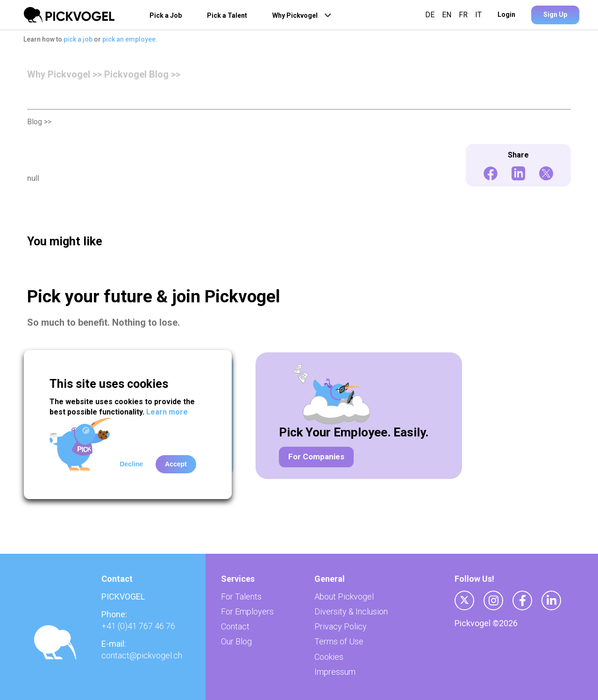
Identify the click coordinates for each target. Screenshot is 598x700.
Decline (131, 464)
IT (477, 15)
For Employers (247, 611)
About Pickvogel (344, 596)
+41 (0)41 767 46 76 (138, 626)
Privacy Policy (341, 626)
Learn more (167, 412)
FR (463, 15)
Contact (235, 626)
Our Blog (236, 641)
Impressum (335, 672)
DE (432, 15)
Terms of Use (339, 641)
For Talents (241, 596)
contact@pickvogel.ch (142, 655)
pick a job (79, 39)
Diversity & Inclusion (351, 611)
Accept (176, 464)
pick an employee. (130, 39)
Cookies (329, 657)
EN (447, 15)
